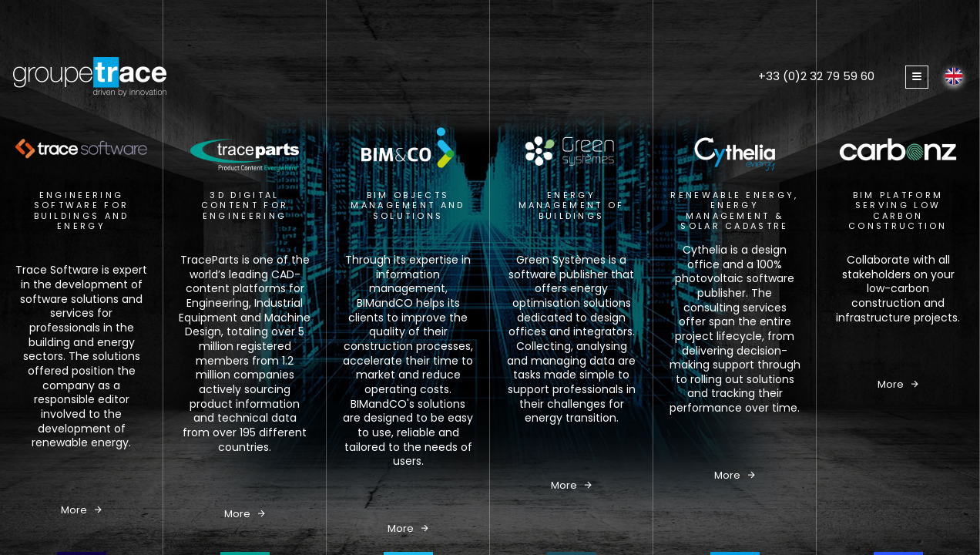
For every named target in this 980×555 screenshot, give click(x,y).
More (81, 510)
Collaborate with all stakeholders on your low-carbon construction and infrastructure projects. (898, 289)
